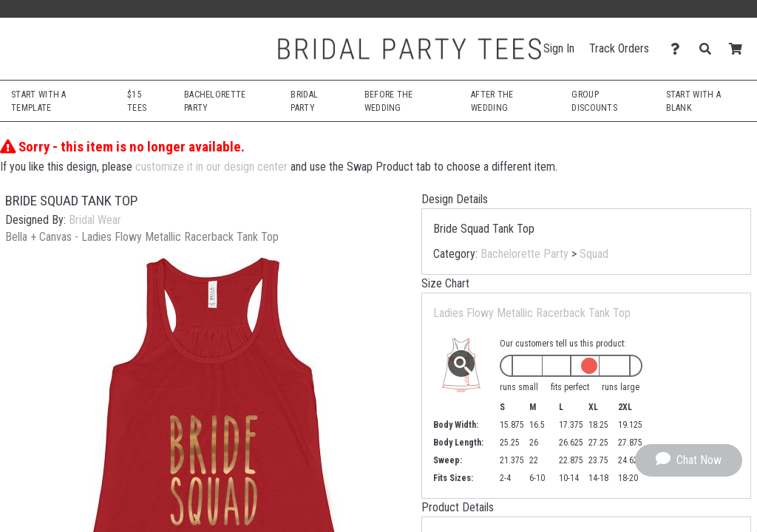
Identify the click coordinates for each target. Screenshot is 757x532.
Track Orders (619, 48)
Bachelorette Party (525, 254)
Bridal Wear (95, 220)
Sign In (559, 48)
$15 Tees (137, 101)
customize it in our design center (211, 167)
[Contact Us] (679, 49)
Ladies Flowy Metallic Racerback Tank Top (532, 313)
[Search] (709, 49)
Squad (594, 254)
